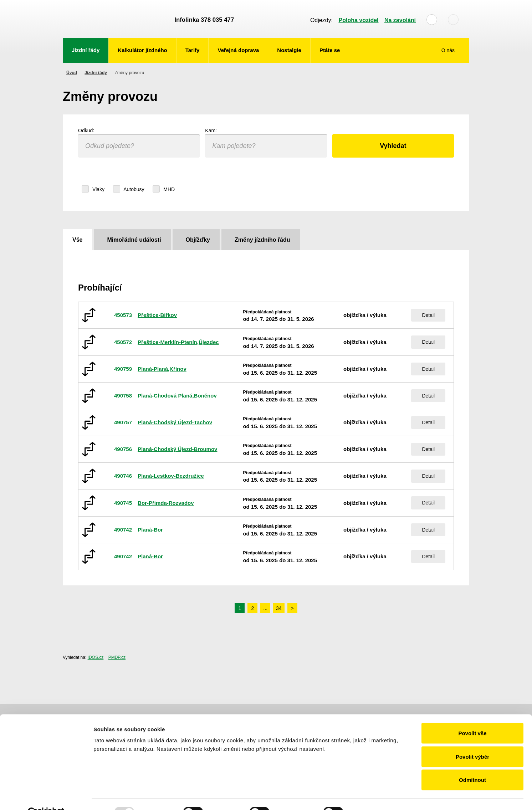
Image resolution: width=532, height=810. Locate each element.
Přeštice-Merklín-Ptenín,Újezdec (178, 342)
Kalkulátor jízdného (142, 50)
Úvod (72, 73)
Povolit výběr (472, 740)
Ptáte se (330, 50)
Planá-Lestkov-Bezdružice (171, 476)
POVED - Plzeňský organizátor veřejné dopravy (115, 19)
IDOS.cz (96, 657)
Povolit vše (472, 716)
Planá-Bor (150, 530)
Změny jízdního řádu (262, 240)
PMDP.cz (117, 657)
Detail (428, 315)
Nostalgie (289, 50)
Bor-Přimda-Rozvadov (166, 503)
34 (279, 608)
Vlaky (93, 189)
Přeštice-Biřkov (157, 315)
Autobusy (130, 189)
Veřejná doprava (238, 50)
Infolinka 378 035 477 (204, 20)
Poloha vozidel (359, 20)
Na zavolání (400, 20)
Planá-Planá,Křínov (162, 369)
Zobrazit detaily (377, 796)
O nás (449, 50)
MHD (164, 189)
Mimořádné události (134, 240)
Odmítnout (472, 763)
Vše (77, 240)
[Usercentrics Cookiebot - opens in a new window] (46, 796)
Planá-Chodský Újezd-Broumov (177, 449)
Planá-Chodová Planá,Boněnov (177, 396)
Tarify (193, 50)
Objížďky (198, 240)
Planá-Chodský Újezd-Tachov (175, 422)
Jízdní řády (86, 50)
